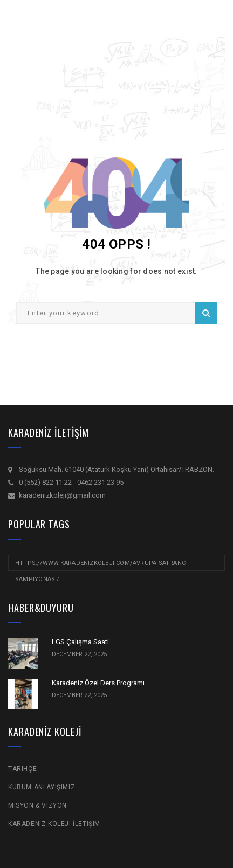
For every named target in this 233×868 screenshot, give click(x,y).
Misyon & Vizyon (37, 805)
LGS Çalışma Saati (80, 642)
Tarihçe (22, 769)
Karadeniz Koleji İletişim (54, 824)
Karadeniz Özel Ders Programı (98, 683)
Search (206, 313)
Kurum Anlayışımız (42, 787)
